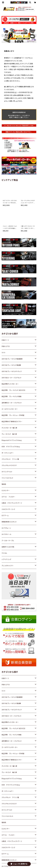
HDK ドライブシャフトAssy (11, 447)
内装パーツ (5, 340)
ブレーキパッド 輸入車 (9, 434)
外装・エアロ (6, 346)
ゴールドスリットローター (10, 409)
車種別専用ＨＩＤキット (9, 522)
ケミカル (4, 553)
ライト (3, 353)
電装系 (4, 484)
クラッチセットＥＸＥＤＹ (9, 465)
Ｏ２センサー (6, 490)
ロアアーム (5, 516)
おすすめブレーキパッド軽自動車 (12, 359)
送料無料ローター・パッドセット (12, 403)
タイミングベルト (7, 472)
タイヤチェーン (6, 528)
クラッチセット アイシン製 (10, 459)
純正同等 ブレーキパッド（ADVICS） (14, 390)
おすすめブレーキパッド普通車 (11, 365)
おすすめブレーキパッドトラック (12, 371)
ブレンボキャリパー (8, 566)
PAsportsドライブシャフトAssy (12, 440)
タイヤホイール (6, 534)
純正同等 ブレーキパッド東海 (12, 396)
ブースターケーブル (8, 541)
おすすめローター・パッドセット (12, 378)
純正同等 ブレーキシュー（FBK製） (13, 415)
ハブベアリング (6, 559)
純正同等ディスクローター (10, 384)
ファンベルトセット (7, 478)
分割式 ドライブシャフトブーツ (12, 503)
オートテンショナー (8, 453)
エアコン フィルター (8, 497)
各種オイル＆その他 (8, 547)
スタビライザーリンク (8, 509)
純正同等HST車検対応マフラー (12, 422)
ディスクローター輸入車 (9, 428)
